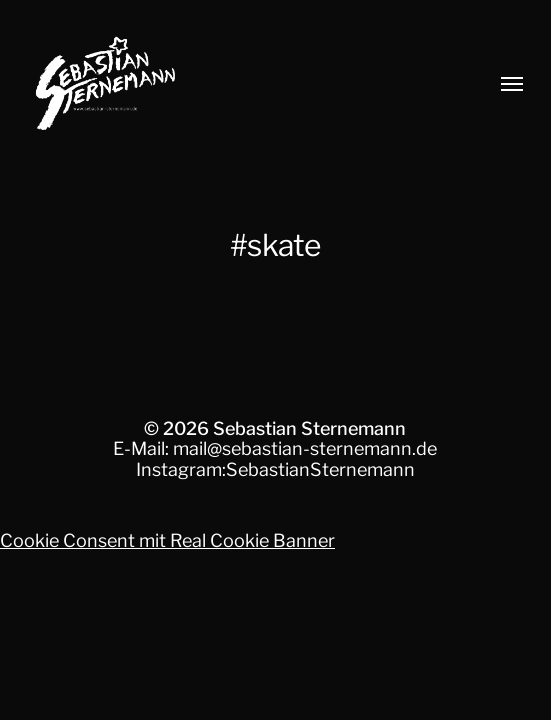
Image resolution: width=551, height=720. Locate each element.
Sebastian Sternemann (309, 428)
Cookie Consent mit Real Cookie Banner (167, 540)
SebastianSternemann (320, 469)
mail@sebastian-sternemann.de (305, 448)
